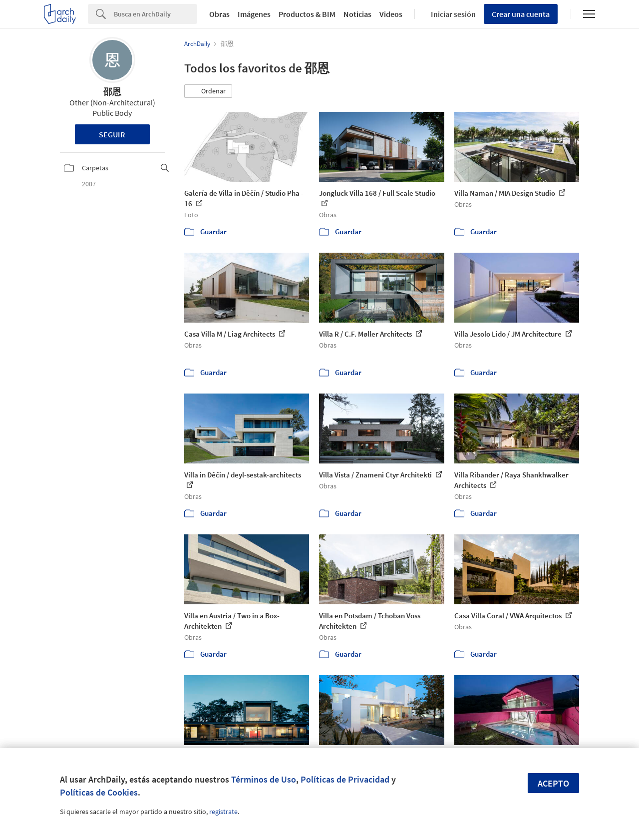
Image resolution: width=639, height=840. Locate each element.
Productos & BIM (307, 14)
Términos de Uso (264, 779)
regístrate (223, 812)
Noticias (357, 14)
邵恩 (112, 92)
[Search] (156, 14)
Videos (391, 14)
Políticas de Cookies (99, 792)
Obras (219, 14)
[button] (208, 91)
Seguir (112, 134)
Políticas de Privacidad (345, 779)
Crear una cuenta (521, 14)
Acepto (553, 783)
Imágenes (254, 14)
